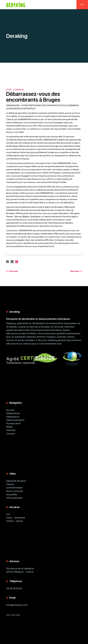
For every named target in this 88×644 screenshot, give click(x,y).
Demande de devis (16, 481)
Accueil (10, 410)
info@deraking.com (17, 605)
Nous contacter (15, 491)
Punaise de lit (13, 424)
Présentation (13, 413)
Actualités (12, 495)
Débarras (19, 90)
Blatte (9, 427)
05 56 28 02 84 (14, 589)
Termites (11, 430)
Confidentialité (14, 488)
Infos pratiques (14, 498)
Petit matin (16, 615)
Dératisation (13, 417)
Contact (11, 434)
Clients (10, 484)
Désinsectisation (15, 420)
